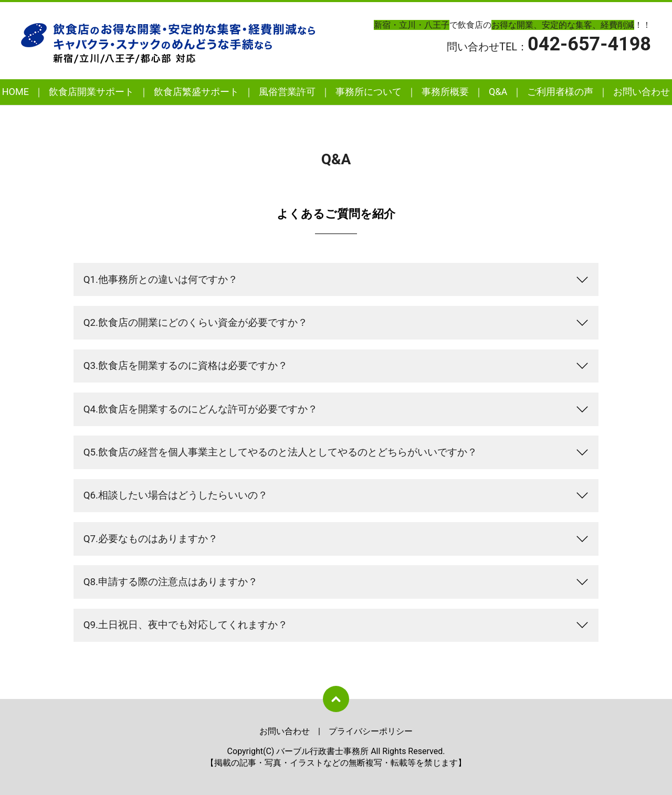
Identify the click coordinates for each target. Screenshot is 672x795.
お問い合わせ (642, 92)
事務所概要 (445, 92)
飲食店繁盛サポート (196, 92)
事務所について (369, 92)
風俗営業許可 (287, 92)
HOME (15, 92)
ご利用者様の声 (560, 92)
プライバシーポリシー (371, 731)
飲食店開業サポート (91, 92)
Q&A (498, 92)
